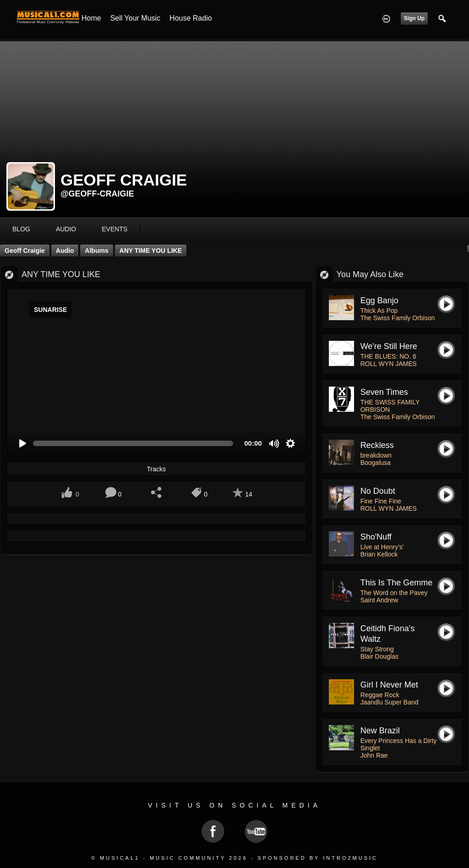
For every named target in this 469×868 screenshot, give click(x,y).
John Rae (374, 755)
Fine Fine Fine (381, 501)
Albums (96, 251)
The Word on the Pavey (394, 593)
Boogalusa (376, 463)
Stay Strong (377, 649)
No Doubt (378, 491)
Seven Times (384, 392)
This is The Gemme (397, 583)
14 (249, 494)
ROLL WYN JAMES (389, 364)
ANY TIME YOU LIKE (151, 251)
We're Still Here (389, 346)
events (115, 229)
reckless (377, 445)
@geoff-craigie (97, 194)
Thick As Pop (379, 311)
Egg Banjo (379, 300)
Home (91, 18)
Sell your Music (135, 18)
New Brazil (380, 731)
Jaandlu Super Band (390, 702)
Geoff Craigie (25, 251)
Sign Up (414, 18)
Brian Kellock (379, 554)
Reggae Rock (380, 695)
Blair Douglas (379, 656)
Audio (65, 251)
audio (66, 229)
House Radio (191, 18)
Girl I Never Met (389, 685)
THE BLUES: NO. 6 (388, 356)
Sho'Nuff (376, 537)
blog (21, 229)
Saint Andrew (379, 600)
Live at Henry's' (382, 547)
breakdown (376, 455)
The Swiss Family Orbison (398, 318)
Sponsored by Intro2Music (318, 858)
